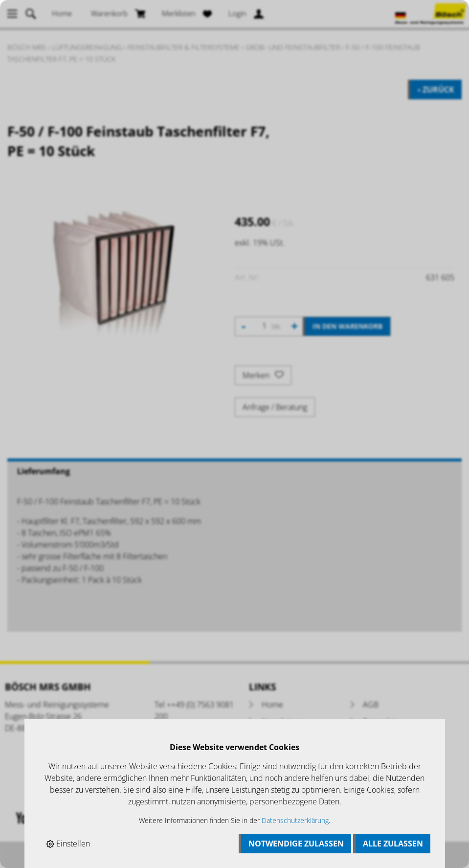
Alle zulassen (393, 844)
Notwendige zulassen (296, 844)
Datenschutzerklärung (295, 820)
